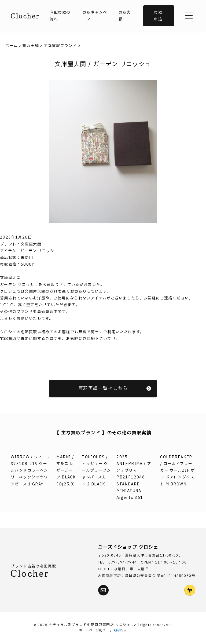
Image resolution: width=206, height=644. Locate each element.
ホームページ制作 (92, 630)
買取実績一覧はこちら (115, 388)
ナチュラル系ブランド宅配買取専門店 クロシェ (90, 625)
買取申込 (158, 16)
